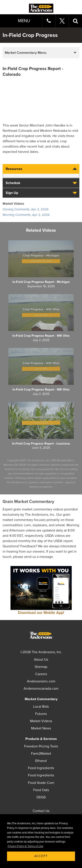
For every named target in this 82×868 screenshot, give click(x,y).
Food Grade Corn (41, 783)
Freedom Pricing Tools (41, 746)
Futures (41, 714)
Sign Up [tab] (42, 193)
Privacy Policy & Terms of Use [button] (25, 846)
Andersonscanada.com (41, 689)
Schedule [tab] (42, 183)
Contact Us (41, 811)
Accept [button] (41, 856)
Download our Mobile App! (41, 613)
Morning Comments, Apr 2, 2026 (26, 215)
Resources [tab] (42, 169)
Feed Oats (41, 790)
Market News (41, 728)
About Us (41, 660)
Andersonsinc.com (41, 681)
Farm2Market (41, 754)
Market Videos (41, 721)
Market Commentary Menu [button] (26, 53)
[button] (75, 21)
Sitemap (41, 667)
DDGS (41, 797)
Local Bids (41, 707)
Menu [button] (24, 21)
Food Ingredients (41, 775)
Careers (41, 674)
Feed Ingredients (41, 768)
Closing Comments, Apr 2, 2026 (26, 209)
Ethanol (41, 761)
